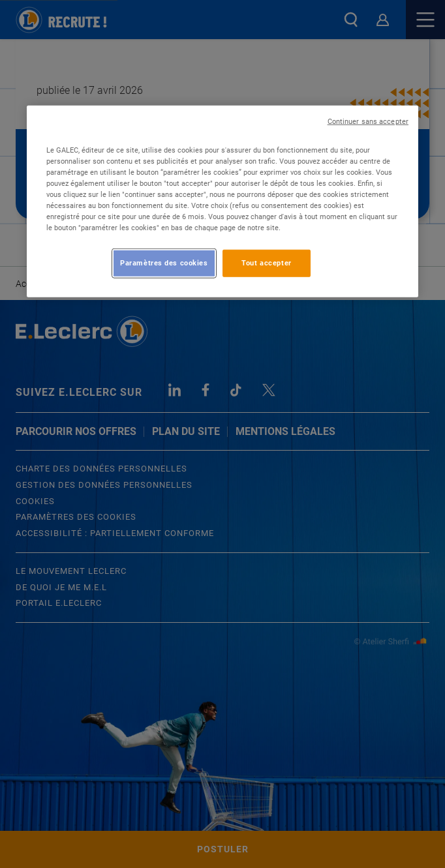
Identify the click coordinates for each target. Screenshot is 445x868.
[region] (222, 201)
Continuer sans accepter (368, 121)
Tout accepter (266, 263)
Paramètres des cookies (164, 263)
